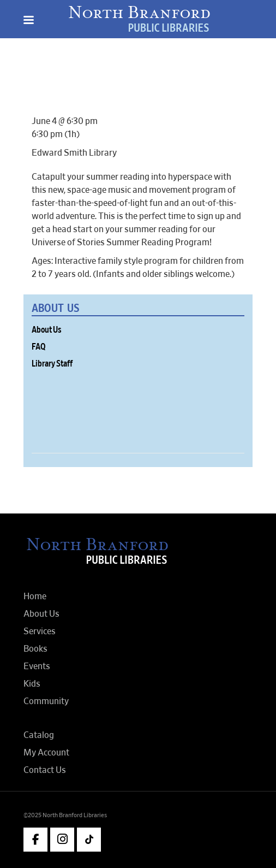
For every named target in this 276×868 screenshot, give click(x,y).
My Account (46, 753)
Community (46, 701)
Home (35, 597)
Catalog (39, 735)
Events (37, 666)
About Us (47, 330)
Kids (32, 684)
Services (40, 631)
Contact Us (45, 770)
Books (35, 649)
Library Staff (52, 364)
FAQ (39, 347)
